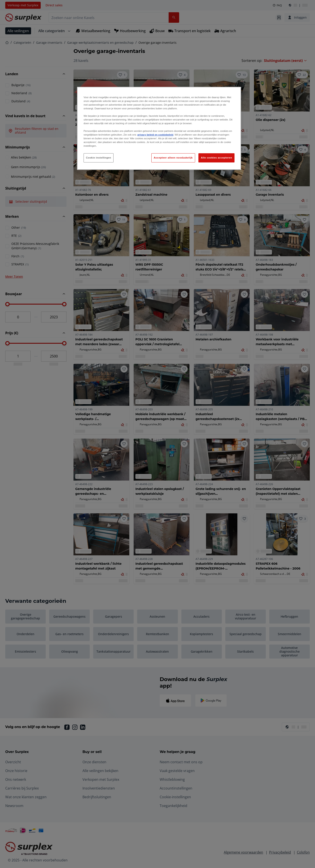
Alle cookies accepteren (216, 158)
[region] (159, 128)
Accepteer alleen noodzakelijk (173, 158)
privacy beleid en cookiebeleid (155, 135)
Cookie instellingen (99, 158)
